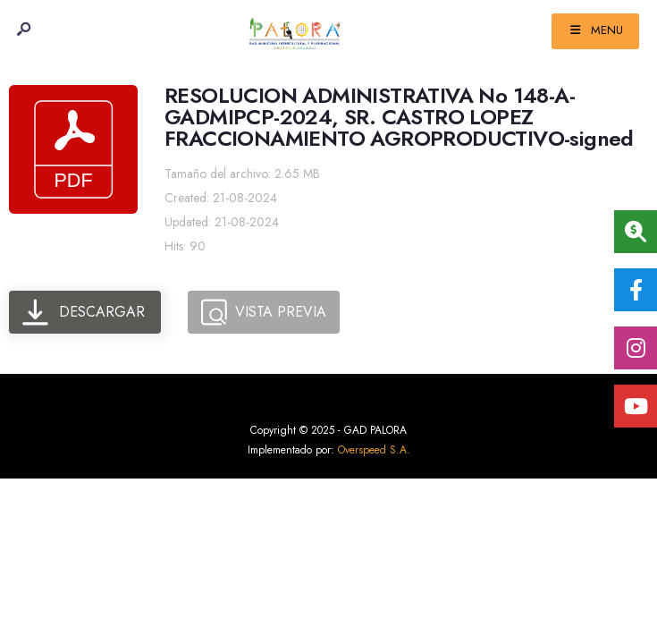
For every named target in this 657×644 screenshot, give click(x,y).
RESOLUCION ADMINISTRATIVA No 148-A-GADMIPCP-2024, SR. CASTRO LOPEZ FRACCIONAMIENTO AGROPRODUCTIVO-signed (399, 117)
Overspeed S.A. (374, 450)
